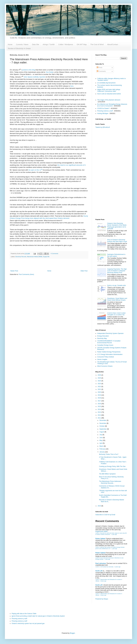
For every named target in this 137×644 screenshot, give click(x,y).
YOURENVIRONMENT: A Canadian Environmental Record (109, 342)
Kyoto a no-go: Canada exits (117, 285)
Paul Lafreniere (101, 563)
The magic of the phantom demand (109, 100)
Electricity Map (102, 338)
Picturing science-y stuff (105, 111)
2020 (100, 392)
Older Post (84, 271)
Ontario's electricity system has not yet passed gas (28, 623)
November (103, 423)
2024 (100, 381)
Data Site (36, 44)
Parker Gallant (100, 539)
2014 (100, 409)
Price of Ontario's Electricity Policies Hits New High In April (117, 241)
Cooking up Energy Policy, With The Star (112, 466)
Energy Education (103, 336)
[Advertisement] (111, 200)
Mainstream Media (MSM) (35, 257)
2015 (100, 406)
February (103, 449)
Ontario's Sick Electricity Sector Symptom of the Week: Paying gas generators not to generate (117, 226)
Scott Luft (99, 571)
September (103, 429)
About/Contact (113, 44)
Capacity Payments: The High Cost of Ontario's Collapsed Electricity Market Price (117, 271)
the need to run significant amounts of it (71, 165)
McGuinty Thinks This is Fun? (109, 454)
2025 (100, 378)
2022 (100, 387)
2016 (100, 404)
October (102, 426)
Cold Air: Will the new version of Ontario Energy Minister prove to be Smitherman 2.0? (110, 548)
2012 (100, 415)
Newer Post (14, 271)
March (102, 446)
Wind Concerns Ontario (105, 366)
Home (10, 44)
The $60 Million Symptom (107, 474)
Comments (101, 71)
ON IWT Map (82, 44)
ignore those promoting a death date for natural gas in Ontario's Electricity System (38, 616)
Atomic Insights (102, 359)
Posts (100, 68)
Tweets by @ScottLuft (103, 127)
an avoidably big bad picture (106, 83)
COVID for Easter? (103, 108)
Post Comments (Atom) (26, 274)
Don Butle (50, 72)
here (72, 86)
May (101, 440)
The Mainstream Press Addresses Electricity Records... (110, 482)
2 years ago (117, 567)
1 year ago (114, 534)
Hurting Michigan (103, 113)
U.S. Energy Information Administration (110, 354)
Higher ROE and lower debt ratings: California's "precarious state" (109, 90)
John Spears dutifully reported (34, 77)
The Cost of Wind (97, 44)
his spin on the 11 (35, 170)
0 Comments (54, 254)
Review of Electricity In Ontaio (19, 48)
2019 (100, 395)
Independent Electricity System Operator (110, 333)
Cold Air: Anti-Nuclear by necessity (104, 567)
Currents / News (22, 44)
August (102, 432)
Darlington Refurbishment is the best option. (116, 255)
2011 (100, 418)
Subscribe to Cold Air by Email (105, 515)
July (101, 435)
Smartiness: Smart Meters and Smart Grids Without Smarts (117, 299)
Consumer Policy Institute (106, 357)
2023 (100, 384)
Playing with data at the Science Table (24, 614)
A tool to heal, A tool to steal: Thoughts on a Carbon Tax (117, 314)
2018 (100, 398)
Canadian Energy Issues (105, 345)
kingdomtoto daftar (101, 531)
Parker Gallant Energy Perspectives (109, 352)
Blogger (72, 633)
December (103, 420)
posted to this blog (29, 70)
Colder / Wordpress (66, 44)
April (101, 443)
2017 (100, 401)
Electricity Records (21, 257)
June (101, 438)
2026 (100, 375)
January (102, 452)
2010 (100, 506)
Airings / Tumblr (49, 44)
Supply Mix (46, 257)
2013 (100, 412)
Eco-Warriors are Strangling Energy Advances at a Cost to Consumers (112, 105)
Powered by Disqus (102, 599)
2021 (100, 389)
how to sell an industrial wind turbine (109, 94)
